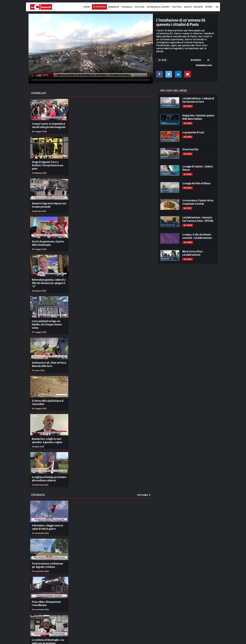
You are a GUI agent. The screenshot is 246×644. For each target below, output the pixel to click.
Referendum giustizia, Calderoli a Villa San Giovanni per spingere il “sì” (49, 283)
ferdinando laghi (204, 65)
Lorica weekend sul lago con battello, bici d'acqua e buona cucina (47, 324)
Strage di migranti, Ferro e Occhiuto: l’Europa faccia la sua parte (47, 165)
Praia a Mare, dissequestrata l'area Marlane (46, 603)
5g (208, 60)
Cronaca (127, 7)
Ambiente (114, 7)
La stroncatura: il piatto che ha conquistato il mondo (198, 202)
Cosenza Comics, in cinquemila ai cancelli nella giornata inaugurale (49, 125)
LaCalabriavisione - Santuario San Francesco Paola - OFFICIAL (198, 219)
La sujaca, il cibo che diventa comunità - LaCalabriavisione (197, 236)
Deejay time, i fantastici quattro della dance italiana (198, 117)
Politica (177, 7)
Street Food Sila (190, 149)
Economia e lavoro (158, 7)
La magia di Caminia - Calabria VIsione (198, 168)
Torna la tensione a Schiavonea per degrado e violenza (47, 565)
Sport (209, 7)
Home (87, 7)
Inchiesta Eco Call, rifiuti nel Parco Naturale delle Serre (49, 364)
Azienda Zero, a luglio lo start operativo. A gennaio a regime (47, 440)
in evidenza (196, 60)
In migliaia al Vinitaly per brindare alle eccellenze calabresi (49, 479)
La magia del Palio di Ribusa (196, 183)
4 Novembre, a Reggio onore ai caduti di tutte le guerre (47, 527)
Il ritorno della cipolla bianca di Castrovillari (48, 402)
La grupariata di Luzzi (193, 132)
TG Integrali (99, 7)
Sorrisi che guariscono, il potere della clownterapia (48, 243)
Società (198, 7)
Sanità (188, 7)
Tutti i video (144, 495)
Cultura (139, 7)
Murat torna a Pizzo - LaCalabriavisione (193, 253)
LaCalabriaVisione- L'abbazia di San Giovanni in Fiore (198, 100)
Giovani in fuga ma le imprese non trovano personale (49, 205)
